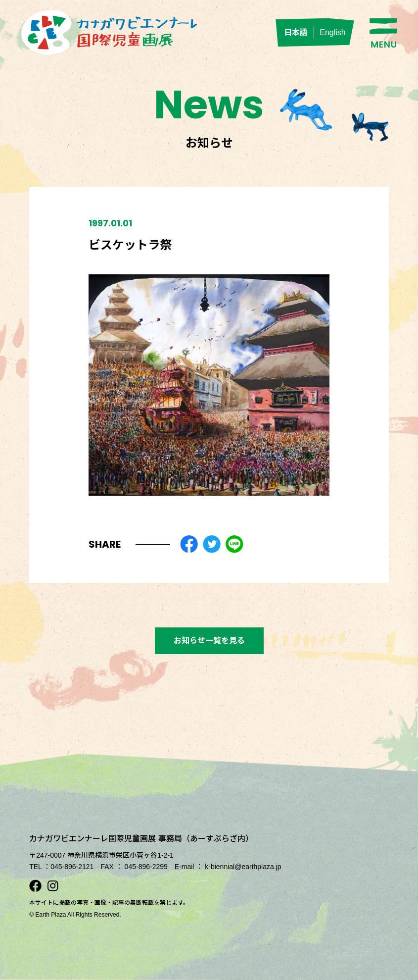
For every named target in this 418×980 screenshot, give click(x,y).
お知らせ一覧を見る (209, 641)
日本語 (296, 32)
